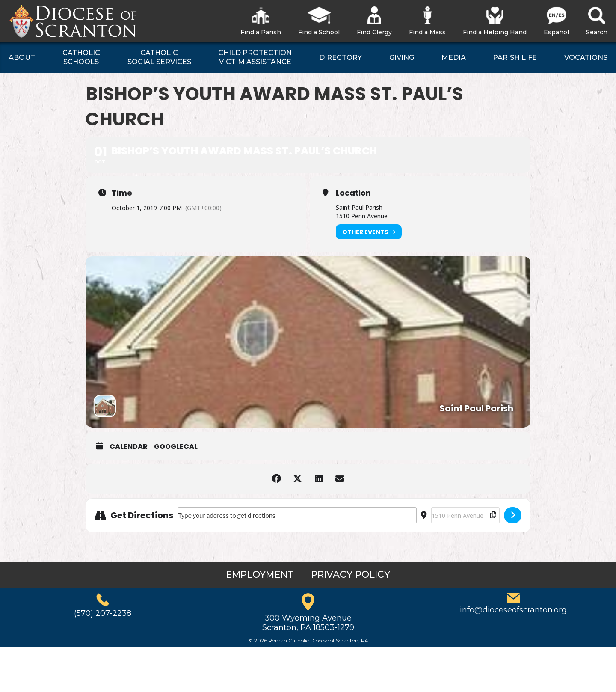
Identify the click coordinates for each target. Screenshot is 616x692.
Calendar (129, 447)
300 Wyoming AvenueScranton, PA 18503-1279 (308, 623)
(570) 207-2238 (103, 613)
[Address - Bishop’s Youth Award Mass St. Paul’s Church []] (297, 515)
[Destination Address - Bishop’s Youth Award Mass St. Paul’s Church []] (465, 515)
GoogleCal (176, 447)
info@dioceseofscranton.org (513, 610)
